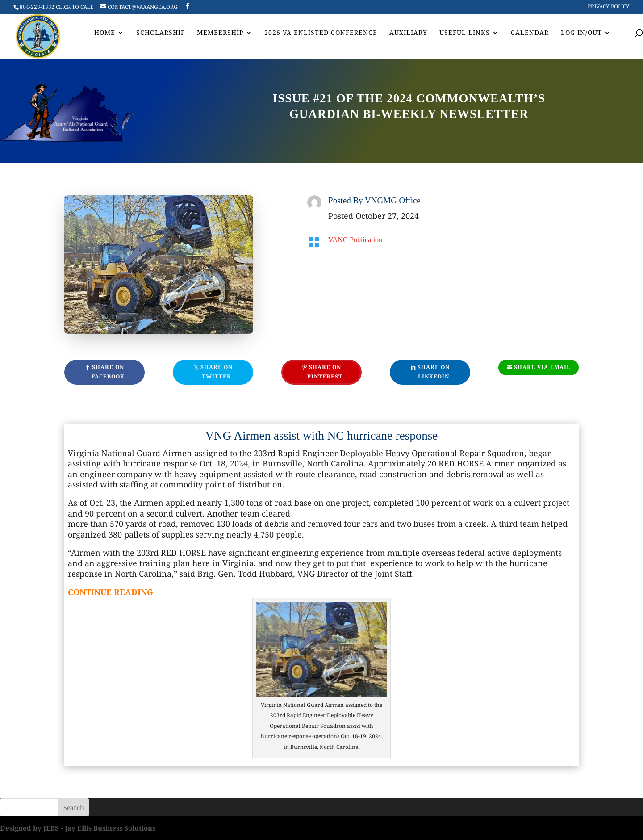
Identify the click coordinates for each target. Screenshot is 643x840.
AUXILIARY (408, 33)
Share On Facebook (108, 372)
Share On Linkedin (434, 372)
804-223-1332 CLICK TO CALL (56, 7)
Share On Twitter (217, 372)
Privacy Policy (609, 7)
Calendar (530, 33)
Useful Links (465, 33)
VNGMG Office (393, 200)
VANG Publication (355, 240)
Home (105, 33)
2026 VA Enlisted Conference (321, 33)
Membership (220, 33)
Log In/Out (581, 33)
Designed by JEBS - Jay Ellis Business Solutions (78, 828)
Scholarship (161, 33)
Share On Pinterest (325, 372)
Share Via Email (542, 367)
